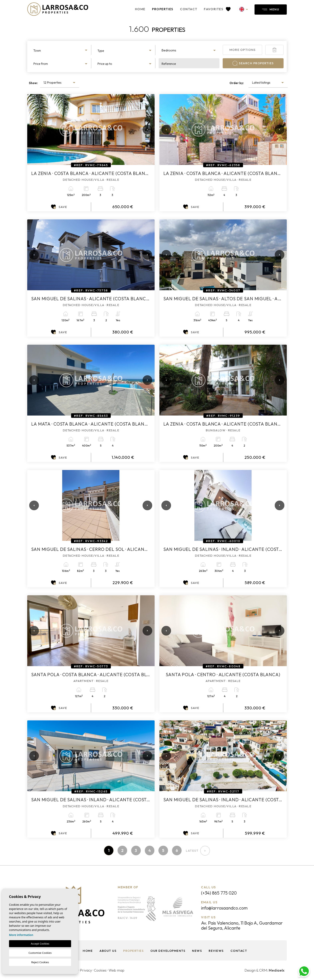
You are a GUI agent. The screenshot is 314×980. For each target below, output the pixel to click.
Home (140, 9)
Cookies (100, 970)
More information (21, 935)
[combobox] (61, 50)
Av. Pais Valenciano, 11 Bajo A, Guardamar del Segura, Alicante (242, 925)
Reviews (216, 951)
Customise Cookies (40, 953)
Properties (163, 9)
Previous (31, 130)
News (197, 951)
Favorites (217, 9)
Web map (116, 970)
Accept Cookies (40, 944)
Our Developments (168, 951)
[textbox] (61, 50)
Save (59, 207)
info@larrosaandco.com (224, 908)
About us (108, 951)
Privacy (86, 970)
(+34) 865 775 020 (219, 893)
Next (147, 130)
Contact (189, 9)
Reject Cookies (40, 962)
